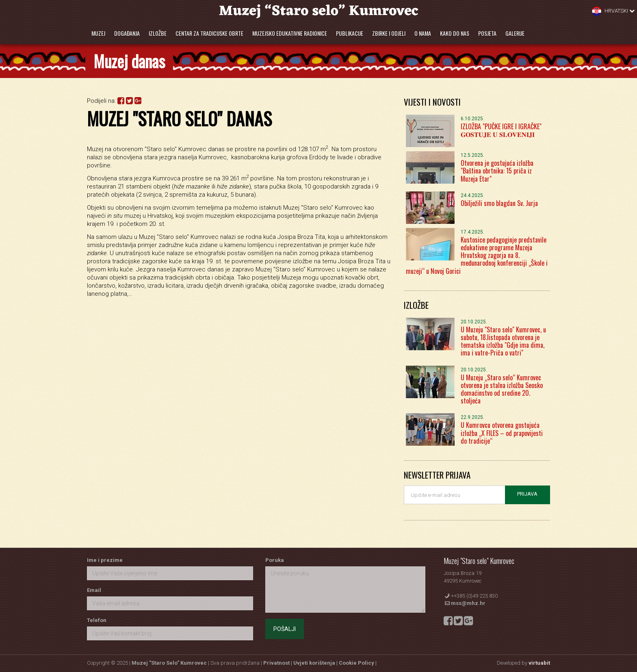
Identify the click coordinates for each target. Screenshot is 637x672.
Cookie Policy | (358, 663)
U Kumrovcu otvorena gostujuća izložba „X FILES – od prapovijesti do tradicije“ (502, 433)
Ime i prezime (105, 560)
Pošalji (285, 629)
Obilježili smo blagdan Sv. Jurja (499, 203)
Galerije (515, 33)
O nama (423, 33)
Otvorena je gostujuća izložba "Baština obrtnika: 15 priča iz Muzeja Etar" (497, 171)
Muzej (98, 33)
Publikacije (350, 33)
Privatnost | (278, 663)
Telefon (97, 620)
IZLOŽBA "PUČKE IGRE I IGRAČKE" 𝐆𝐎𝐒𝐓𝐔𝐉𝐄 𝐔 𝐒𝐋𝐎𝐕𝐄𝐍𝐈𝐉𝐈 (501, 130)
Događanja (127, 33)
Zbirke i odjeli (389, 33)
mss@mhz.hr (468, 603)
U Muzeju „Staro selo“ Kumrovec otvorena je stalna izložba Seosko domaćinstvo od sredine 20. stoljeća (502, 389)
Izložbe (158, 33)
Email (94, 590)
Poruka (275, 560)
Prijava (527, 494)
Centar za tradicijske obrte (209, 33)
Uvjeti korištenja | (316, 663)
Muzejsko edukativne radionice (290, 33)
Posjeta (487, 33)
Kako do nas (455, 33)
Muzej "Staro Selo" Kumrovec (169, 663)
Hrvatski (613, 11)
